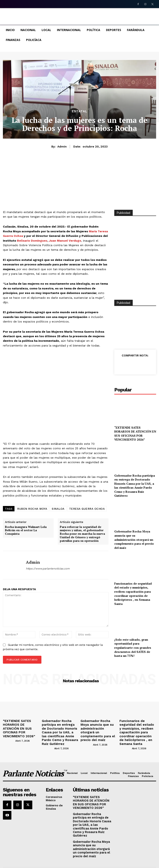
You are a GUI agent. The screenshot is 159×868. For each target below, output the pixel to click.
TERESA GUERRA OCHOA (87, 509)
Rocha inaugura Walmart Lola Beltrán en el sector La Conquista (26, 530)
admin (62, 146)
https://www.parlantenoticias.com (48, 569)
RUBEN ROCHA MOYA (32, 509)
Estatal (79, 111)
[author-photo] (9, 734)
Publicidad (123, 303)
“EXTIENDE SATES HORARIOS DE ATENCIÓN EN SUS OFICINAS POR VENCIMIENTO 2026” (135, 434)
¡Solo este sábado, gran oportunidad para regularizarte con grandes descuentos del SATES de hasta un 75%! (133, 648)
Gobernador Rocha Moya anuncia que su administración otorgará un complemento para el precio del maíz (134, 539)
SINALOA (58, 509)
